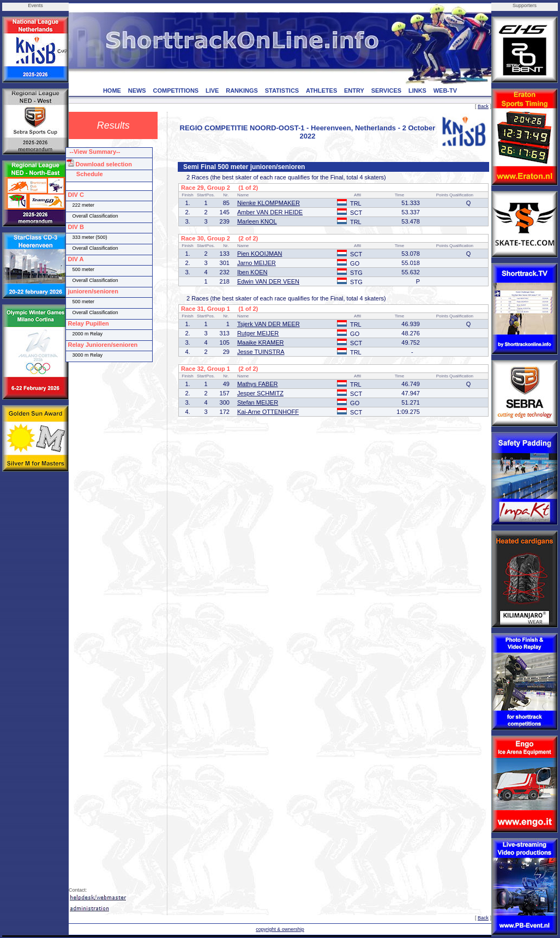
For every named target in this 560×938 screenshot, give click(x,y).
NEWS (137, 91)
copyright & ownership (280, 929)
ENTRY (354, 91)
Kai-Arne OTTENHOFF (268, 412)
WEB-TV (445, 91)
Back (483, 106)
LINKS (417, 91)
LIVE (212, 91)
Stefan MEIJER (258, 402)
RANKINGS (242, 91)
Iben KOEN (252, 272)
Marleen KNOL (257, 221)
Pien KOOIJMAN (260, 254)
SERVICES (386, 91)
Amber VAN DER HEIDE (270, 212)
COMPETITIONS (176, 91)
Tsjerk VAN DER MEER (269, 324)
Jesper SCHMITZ (260, 393)
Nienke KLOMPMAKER (269, 203)
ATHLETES (321, 91)
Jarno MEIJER (257, 263)
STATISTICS (282, 91)
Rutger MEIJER (258, 333)
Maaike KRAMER (261, 342)
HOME (112, 91)
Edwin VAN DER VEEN (268, 281)
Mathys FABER (258, 384)
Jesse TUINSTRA (261, 352)
